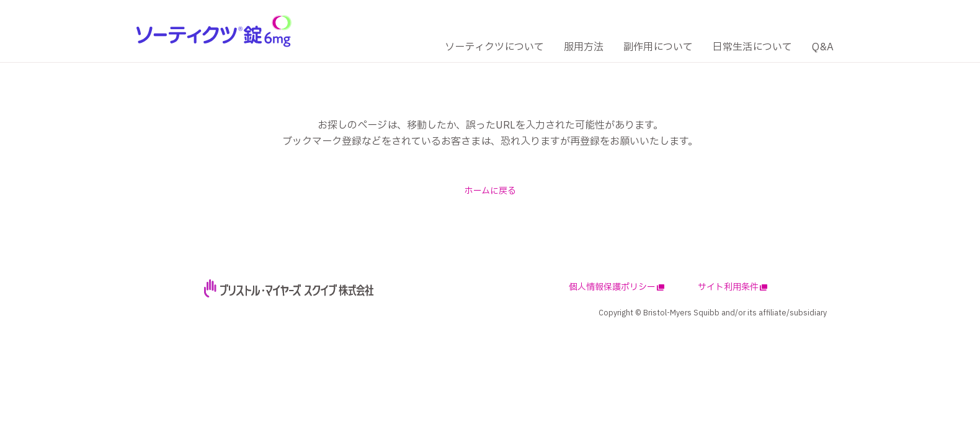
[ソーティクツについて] (494, 48)
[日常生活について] (752, 48)
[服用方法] (584, 48)
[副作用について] (658, 48)
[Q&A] (823, 48)
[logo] (214, 30)
